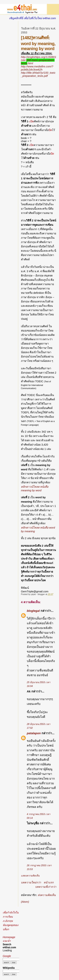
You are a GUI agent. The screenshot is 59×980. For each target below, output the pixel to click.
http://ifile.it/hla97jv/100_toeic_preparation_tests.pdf (38, 74)
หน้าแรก (49, 882)
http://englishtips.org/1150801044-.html (39, 60)
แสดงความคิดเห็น (30, 876)
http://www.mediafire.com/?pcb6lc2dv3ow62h (37, 68)
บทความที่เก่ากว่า (46, 887)
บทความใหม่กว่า (31, 882)
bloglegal (33, 611)
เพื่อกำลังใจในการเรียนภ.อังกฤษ (11, 917)
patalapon (34, 733)
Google (7, 956)
